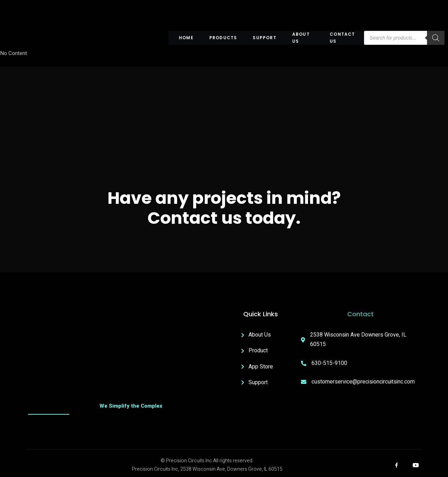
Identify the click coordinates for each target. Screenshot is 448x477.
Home (186, 38)
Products (223, 38)
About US (301, 38)
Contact (360, 314)
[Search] (436, 38)
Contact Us (342, 38)
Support (264, 38)
